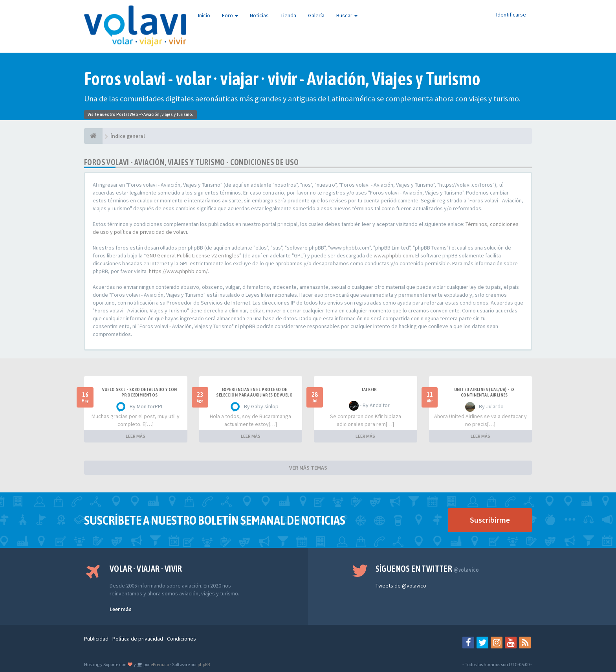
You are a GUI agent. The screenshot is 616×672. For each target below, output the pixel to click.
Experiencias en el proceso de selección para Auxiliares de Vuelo (254, 392)
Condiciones (181, 639)
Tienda (288, 15)
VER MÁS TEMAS (308, 468)
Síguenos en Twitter (427, 569)
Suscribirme (490, 520)
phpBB (204, 664)
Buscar (347, 15)
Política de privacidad (138, 639)
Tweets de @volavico (401, 586)
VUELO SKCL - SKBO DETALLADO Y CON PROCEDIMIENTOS (140, 392)
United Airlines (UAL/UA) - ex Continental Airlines (484, 392)
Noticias (259, 15)
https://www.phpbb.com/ (178, 271)
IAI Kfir (369, 389)
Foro (230, 15)
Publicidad (96, 639)
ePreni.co (159, 664)
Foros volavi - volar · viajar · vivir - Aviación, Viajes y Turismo (282, 79)
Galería (316, 15)
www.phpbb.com (393, 255)
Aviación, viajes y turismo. (168, 114)
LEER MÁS (136, 436)
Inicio (204, 15)
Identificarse (511, 15)
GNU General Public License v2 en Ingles (193, 255)
